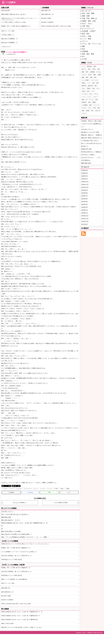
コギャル (84, 75)
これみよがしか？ (6, 47)
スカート (96, 97)
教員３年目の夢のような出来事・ (12, 531)
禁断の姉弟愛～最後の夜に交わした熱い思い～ (14, 14)
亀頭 (90, 105)
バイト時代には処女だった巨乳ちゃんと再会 (13, 22)
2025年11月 (85, 185)
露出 (89, 69)
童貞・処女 (86, 34)
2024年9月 (84, 224)
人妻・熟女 (86, 26)
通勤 (83, 77)
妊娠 (83, 111)
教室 (87, 77)
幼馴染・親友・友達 (89, 21)
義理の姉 (90, 86)
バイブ (83, 97)
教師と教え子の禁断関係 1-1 (9, 43)
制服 (83, 72)
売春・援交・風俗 (88, 54)
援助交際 (89, 66)
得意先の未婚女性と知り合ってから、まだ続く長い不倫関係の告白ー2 (21, 616)
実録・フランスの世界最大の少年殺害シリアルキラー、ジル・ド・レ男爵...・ (25, 537)
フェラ (43, 489)
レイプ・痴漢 (7, 486)
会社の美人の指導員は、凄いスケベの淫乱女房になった (17, 556)
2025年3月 (84, 207)
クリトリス (28, 489)
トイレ (89, 83)
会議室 (99, 75)
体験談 (94, 102)
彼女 (62, 489)
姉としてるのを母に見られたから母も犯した (15, 514)
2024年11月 (85, 219)
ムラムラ (84, 113)
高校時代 (84, 102)
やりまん (99, 72)
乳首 (57, 489)
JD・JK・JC (86, 11)
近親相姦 (85, 51)
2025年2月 (84, 210)
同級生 (89, 88)
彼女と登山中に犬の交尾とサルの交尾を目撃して (16, 534)
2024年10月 (85, 221)
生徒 (93, 88)
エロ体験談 (85, 105)
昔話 (89, 102)
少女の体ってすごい (7, 512)
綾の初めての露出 (46, 18)
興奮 (68, 489)
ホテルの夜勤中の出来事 (61, 503)
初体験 (88, 111)
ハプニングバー (94, 80)
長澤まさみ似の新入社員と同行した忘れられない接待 (56, 26)
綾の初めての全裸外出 (47, 22)
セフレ (98, 88)
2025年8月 (84, 193)
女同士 (94, 69)
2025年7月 (84, 196)
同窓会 (83, 83)
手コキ (96, 94)
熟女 (99, 69)
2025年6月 (84, 199)
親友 (88, 91)
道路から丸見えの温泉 (7, 623)
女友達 (83, 91)
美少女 (90, 75)
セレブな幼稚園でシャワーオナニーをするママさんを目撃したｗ (19, 552)
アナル (5, 489)
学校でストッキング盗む (8, 31)
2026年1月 (84, 179)
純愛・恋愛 (17, 486)
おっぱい (20, 489)
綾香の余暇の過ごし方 (47, 14)
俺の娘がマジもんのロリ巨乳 (90, 132)
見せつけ (84, 69)
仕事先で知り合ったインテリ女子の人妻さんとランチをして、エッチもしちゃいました (19, 19)
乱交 (83, 49)
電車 (91, 77)
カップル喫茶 (85, 80)
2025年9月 (84, 190)
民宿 (93, 83)
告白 (92, 111)
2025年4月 (84, 204)
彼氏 (96, 86)
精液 (83, 100)
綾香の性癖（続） (46, 10)
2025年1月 (84, 213)
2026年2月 (84, 176)
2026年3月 (84, 173)
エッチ (12, 489)
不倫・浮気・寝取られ (90, 18)
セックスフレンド (88, 29)
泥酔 (83, 46)
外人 (83, 56)
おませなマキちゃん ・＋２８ (91, 157)
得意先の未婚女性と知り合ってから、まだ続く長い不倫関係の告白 (20, 620)
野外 (95, 77)
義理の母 (84, 86)
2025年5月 (84, 202)
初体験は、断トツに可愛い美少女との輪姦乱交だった (16, 26)
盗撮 (95, 66)
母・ (3, 529)
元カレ (83, 88)
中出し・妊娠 (86, 36)
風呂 (98, 83)
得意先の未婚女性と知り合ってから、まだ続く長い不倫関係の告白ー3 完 (24, 523)
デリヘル (91, 100)
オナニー (85, 41)
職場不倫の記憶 (6, 517)
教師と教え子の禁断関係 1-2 (9, 39)
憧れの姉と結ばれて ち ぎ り (11, 520)
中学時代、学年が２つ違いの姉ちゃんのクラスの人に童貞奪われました (91, 124)
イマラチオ (85, 94)
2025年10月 (85, 187)
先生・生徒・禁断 (88, 13)
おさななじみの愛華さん (20, 503)
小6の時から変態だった (8, 35)
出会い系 (98, 111)
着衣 (87, 72)
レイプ (50, 489)
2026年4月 (84, 170)
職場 (95, 75)
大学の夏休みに (86, 160)
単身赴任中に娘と (87, 149)
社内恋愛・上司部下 (89, 31)
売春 (96, 100)
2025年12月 (85, 182)
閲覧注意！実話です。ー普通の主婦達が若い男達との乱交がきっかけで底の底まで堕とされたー (91, 138)
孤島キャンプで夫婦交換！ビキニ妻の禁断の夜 (14, 579)
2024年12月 (85, 216)
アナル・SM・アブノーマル (91, 44)
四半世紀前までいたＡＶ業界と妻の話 (12, 560)
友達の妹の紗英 (6, 10)
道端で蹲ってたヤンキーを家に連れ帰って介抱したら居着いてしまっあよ (21, 627)
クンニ (36, 489)
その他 (84, 59)
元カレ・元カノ (87, 23)
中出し (91, 94)
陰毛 (99, 108)
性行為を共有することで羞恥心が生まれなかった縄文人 (91, 153)
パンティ (89, 97)
